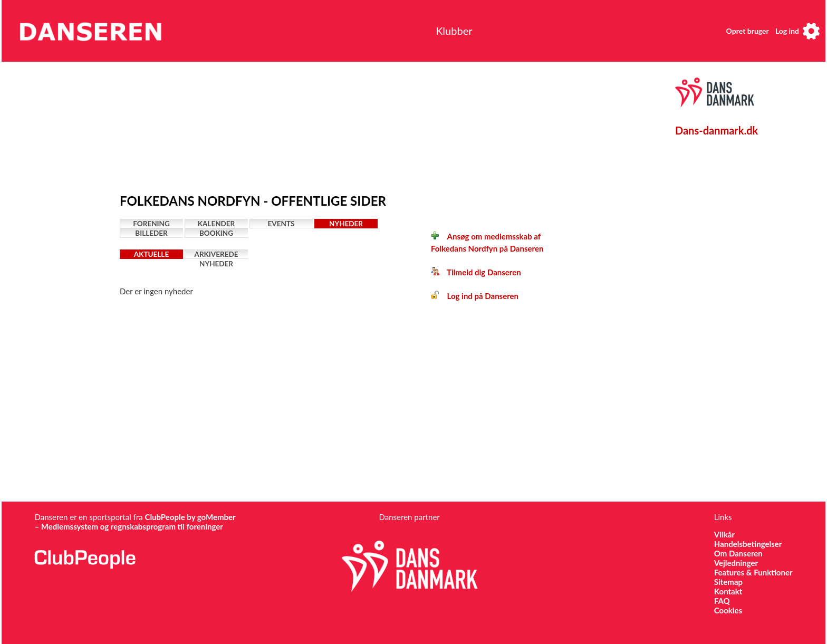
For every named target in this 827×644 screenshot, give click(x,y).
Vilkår (724, 534)
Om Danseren (738, 553)
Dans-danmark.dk (717, 130)
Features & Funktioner (753, 572)
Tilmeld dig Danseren (476, 272)
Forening (151, 224)
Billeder (151, 233)
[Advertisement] (365, 125)
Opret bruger (748, 31)
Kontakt (728, 591)
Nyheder (346, 224)
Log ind (787, 31)
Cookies (728, 610)
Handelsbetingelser (748, 544)
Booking (216, 233)
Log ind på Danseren (475, 296)
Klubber (454, 31)
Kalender (217, 224)
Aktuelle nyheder (151, 254)
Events (281, 224)
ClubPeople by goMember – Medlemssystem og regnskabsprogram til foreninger (135, 522)
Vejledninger (736, 563)
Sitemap (728, 582)
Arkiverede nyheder (217, 254)
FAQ (722, 601)
